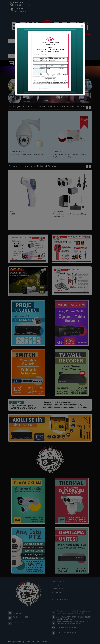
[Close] (82, 26)
